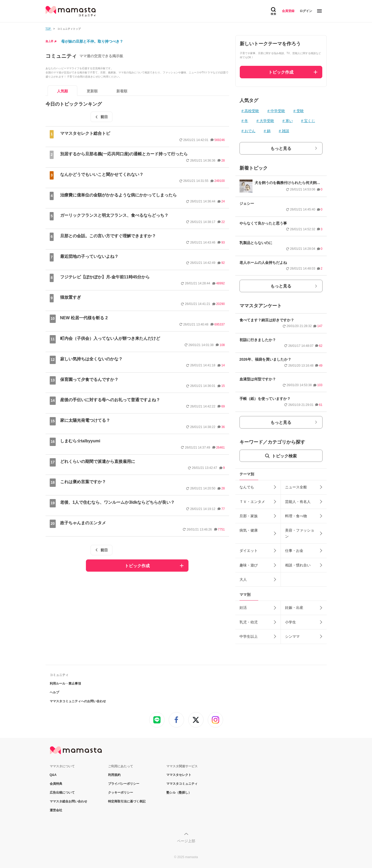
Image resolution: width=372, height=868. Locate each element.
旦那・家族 (249, 516)
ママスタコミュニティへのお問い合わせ (78, 701)
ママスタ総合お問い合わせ (68, 801)
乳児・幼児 (249, 622)
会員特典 (56, 784)
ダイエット (249, 551)
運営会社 (56, 810)
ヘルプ (54, 692)
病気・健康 (249, 530)
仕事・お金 (294, 551)
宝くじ (310, 121)
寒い (289, 121)
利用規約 (114, 775)
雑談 (286, 131)
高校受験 (252, 111)
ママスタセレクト (179, 775)
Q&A (53, 775)
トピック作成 (137, 566)
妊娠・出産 (294, 608)
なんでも (247, 487)
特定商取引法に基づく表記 (127, 801)
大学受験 (267, 121)
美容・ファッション (300, 533)
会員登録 (288, 11)
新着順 (122, 91)
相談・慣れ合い (298, 565)
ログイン (306, 11)
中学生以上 (249, 636)
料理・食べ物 (296, 516)
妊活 (243, 608)
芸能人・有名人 (298, 502)
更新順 (92, 91)
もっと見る (281, 148)
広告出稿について (62, 793)
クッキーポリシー (121, 793)
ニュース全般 (296, 487)
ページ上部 (186, 841)
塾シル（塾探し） (179, 793)
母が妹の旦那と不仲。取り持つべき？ (92, 41)
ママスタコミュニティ (182, 784)
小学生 (291, 622)
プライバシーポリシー (124, 784)
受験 (300, 111)
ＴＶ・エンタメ (252, 502)
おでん (250, 131)
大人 (243, 579)
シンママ (292, 636)
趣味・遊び (249, 565)
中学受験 (278, 111)
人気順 (62, 91)
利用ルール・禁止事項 (65, 684)
